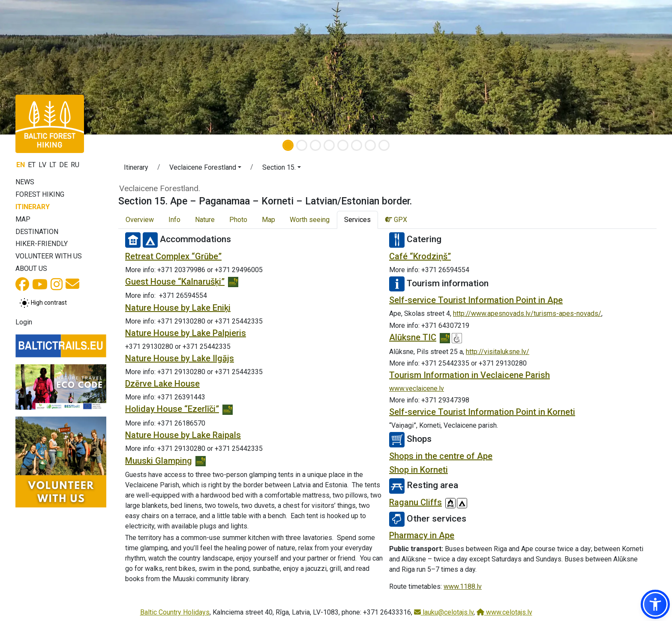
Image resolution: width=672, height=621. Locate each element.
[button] (205, 169)
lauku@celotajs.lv (444, 612)
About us (31, 268)
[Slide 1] (288, 145)
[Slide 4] (329, 145)
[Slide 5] (343, 145)
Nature (205, 220)
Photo (238, 220)
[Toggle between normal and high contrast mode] (43, 303)
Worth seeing (310, 220)
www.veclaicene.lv (417, 388)
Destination (37, 232)
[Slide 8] (384, 145)
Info (174, 220)
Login (24, 322)
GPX (396, 220)
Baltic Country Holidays (175, 612)
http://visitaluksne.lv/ (498, 352)
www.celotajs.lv (504, 612)
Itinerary (33, 207)
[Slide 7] (370, 145)
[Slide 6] (357, 145)
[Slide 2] (302, 145)
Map (23, 219)
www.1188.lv (463, 586)
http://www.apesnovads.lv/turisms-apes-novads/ (527, 313)
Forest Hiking (40, 194)
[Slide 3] (315, 145)
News (25, 182)
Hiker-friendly (42, 244)
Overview (140, 220)
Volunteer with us (49, 256)
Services (357, 220)
